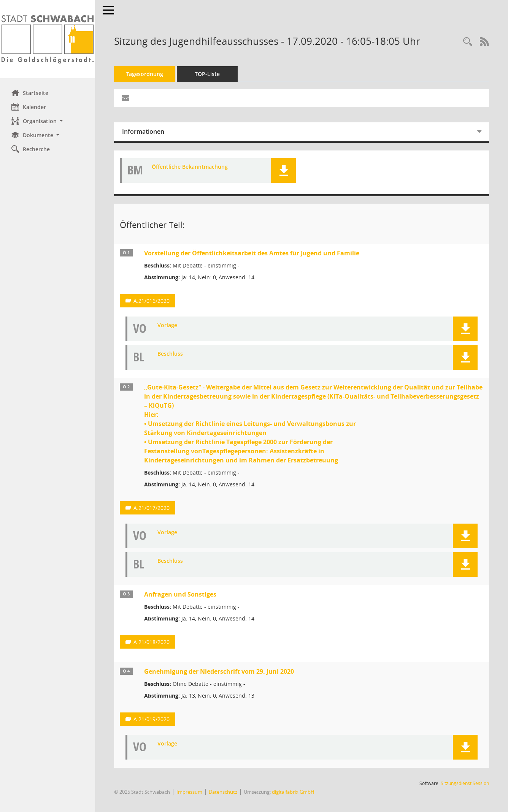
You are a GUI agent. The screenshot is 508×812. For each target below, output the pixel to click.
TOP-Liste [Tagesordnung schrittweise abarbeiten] (207, 74)
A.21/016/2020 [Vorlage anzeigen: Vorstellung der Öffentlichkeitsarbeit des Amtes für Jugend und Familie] (152, 301)
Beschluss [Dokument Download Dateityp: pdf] (170, 354)
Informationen (143, 131)
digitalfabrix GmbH (293, 792)
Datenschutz (223, 792)
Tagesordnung (145, 74)
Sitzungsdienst (465, 783)
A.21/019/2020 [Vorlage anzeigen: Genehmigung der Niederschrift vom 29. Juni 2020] (152, 719)
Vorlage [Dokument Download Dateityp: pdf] (167, 325)
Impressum (189, 792)
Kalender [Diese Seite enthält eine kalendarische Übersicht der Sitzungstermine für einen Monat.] (29, 107)
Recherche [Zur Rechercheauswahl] (31, 149)
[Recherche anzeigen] (468, 42)
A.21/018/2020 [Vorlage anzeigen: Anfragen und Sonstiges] (152, 642)
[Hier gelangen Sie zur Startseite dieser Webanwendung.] (48, 39)
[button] (48, 121)
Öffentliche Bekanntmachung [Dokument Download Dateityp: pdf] (190, 167)
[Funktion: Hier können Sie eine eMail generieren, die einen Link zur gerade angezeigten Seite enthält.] (125, 98)
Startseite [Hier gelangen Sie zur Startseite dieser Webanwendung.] (30, 93)
